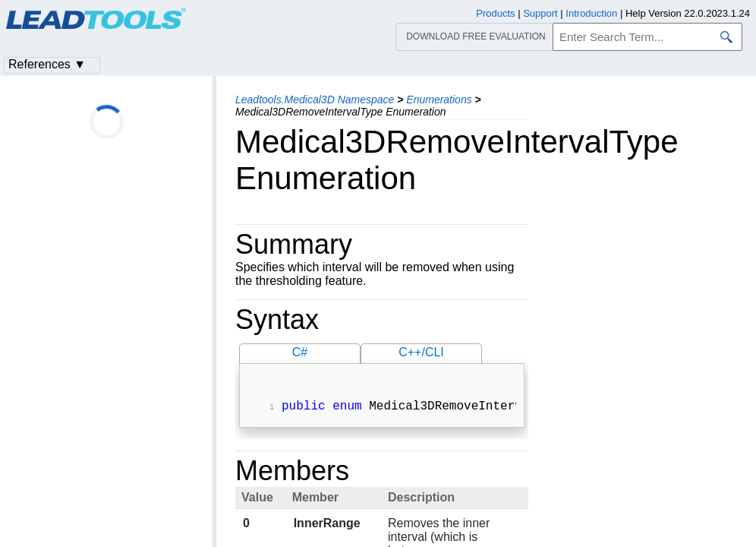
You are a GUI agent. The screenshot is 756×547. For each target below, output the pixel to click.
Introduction (591, 13)
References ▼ (47, 64)
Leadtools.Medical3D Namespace (315, 100)
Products (495, 13)
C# (300, 352)
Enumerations (439, 100)
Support (540, 13)
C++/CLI (421, 352)
